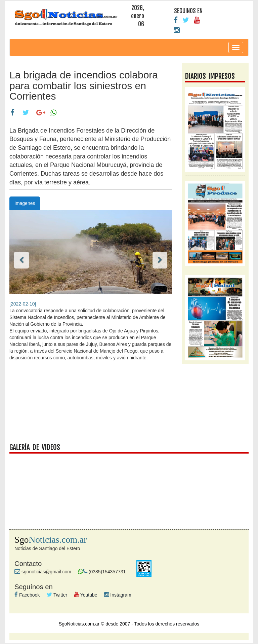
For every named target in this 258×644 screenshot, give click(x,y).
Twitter (57, 595)
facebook (129, 405)
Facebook (27, 595)
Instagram (118, 595)
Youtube (86, 595)
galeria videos (129, 485)
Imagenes (25, 203)
